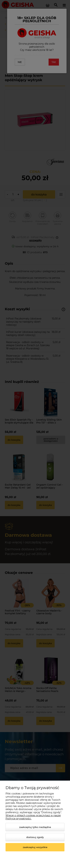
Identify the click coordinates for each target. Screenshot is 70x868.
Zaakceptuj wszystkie (35, 847)
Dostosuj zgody (35, 837)
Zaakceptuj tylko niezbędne (35, 827)
